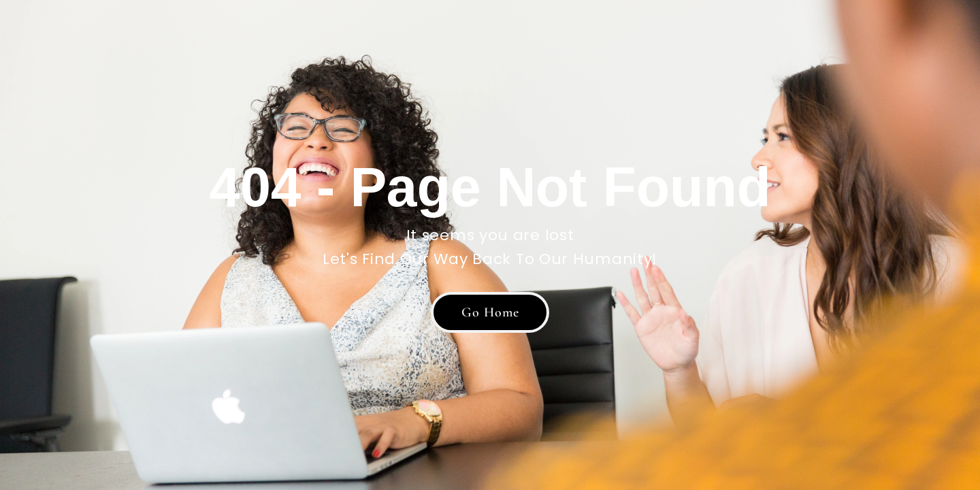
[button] (490, 312)
